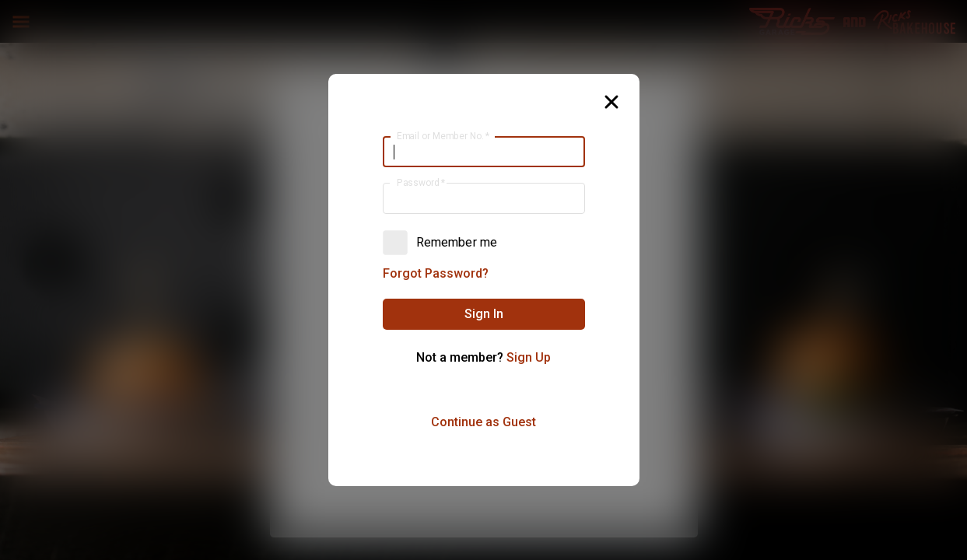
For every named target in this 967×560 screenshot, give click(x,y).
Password (420, 183)
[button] (484, 314)
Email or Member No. (442, 136)
